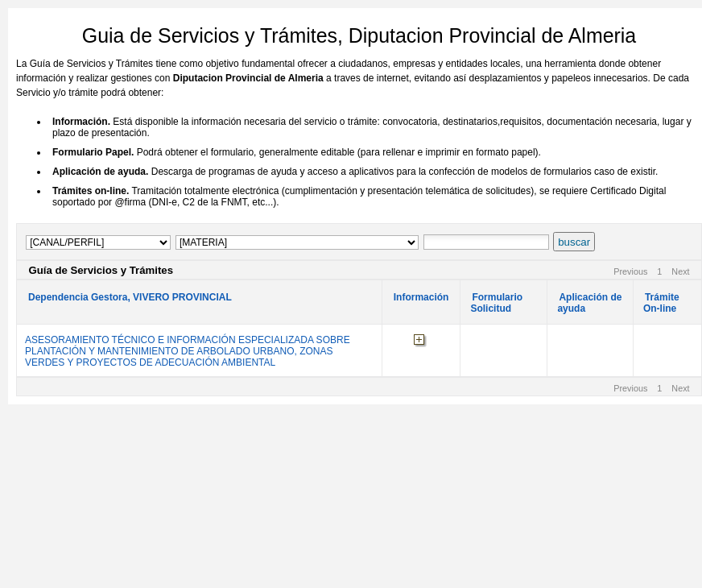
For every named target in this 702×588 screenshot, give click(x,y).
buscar (574, 242)
